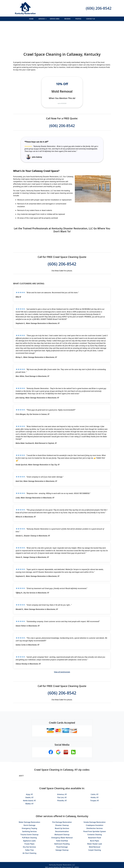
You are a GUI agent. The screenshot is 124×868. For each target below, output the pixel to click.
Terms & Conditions (68, 859)
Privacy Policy (53, 859)
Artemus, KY (62, 772)
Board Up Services (62, 806)
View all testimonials (62, 649)
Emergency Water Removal (62, 815)
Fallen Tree (29, 828)
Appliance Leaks (29, 818)
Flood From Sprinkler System (95, 809)
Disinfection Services (95, 806)
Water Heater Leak (95, 821)
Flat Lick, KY (62, 775)
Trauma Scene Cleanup (29, 812)
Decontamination (62, 809)
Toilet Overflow (62, 818)
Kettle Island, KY (29, 778)
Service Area (55, 19)
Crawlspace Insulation (95, 803)
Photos (78, 19)
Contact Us (91, 19)
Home (31, 19)
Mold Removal (95, 824)
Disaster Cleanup (62, 803)
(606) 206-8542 (99, 8)
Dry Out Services (29, 824)
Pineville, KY (62, 778)
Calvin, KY (95, 772)
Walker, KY (29, 781)
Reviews (67, 19)
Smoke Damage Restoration (95, 800)
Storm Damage (29, 803)
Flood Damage (62, 824)
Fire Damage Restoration (62, 800)
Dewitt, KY (29, 775)
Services (43, 19)
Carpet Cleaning (95, 828)
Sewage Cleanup (62, 828)
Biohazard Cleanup (62, 812)
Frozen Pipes (29, 821)
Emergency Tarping (29, 806)
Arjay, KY (29, 772)
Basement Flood (95, 815)
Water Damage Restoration (29, 800)
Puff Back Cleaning (29, 815)
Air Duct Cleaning (29, 831)
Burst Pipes (95, 818)
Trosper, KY (95, 778)
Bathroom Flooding (62, 821)
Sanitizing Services (29, 809)
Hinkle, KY (95, 775)
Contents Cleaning (95, 812)
